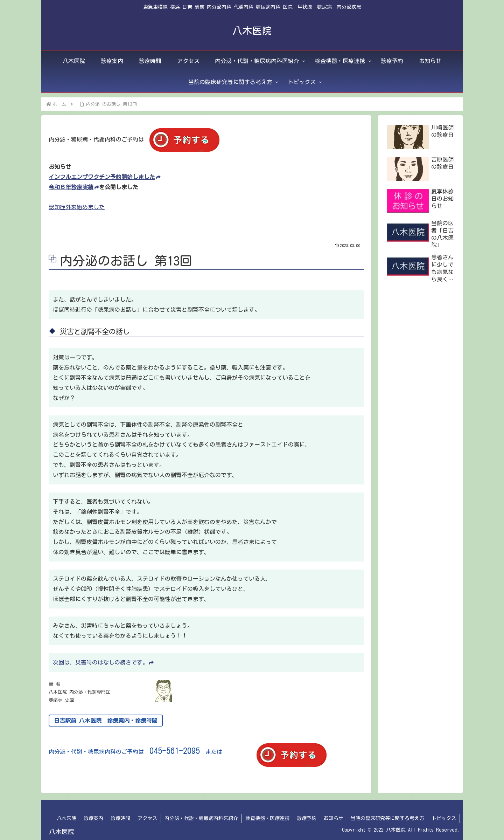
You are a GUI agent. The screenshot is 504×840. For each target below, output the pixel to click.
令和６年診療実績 (74, 187)
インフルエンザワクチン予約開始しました (105, 177)
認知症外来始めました (77, 207)
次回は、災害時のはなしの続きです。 (103, 662)
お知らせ (334, 818)
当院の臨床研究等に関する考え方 (387, 818)
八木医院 (66, 818)
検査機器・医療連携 (267, 818)
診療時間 (120, 818)
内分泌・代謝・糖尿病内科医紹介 (201, 818)
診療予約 (307, 818)
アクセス (147, 818)
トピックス (444, 818)
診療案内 (93, 818)
